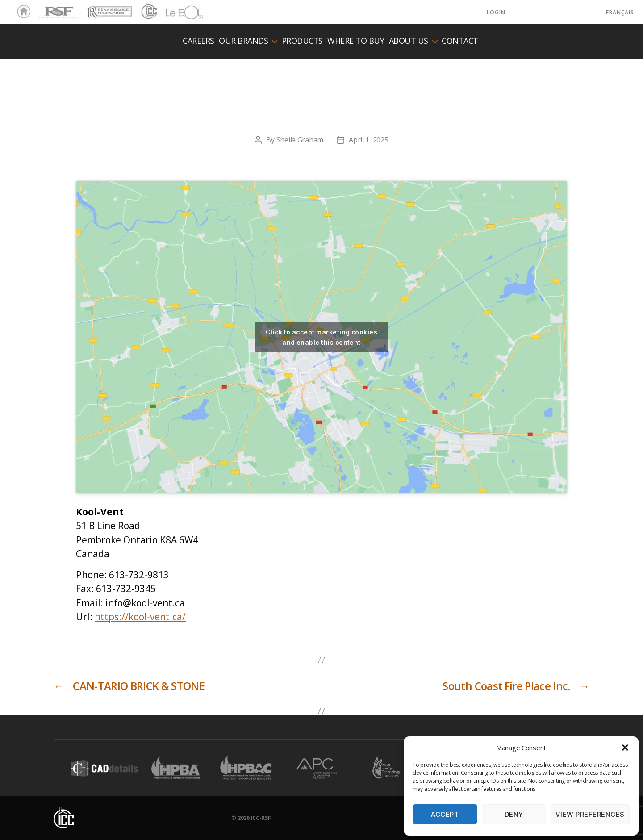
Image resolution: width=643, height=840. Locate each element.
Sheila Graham (300, 140)
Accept (445, 814)
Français (620, 12)
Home (21, 12)
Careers (198, 41)
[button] (625, 748)
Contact (460, 41)
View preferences (590, 814)
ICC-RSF (261, 818)
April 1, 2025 (369, 140)
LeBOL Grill (177, 12)
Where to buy (356, 41)
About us (409, 41)
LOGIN (496, 12)
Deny (514, 814)
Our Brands (243, 41)
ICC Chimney (148, 12)
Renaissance (108, 8)
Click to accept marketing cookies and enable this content (321, 337)
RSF (43, 8)
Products (302, 41)
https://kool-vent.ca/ (140, 617)
